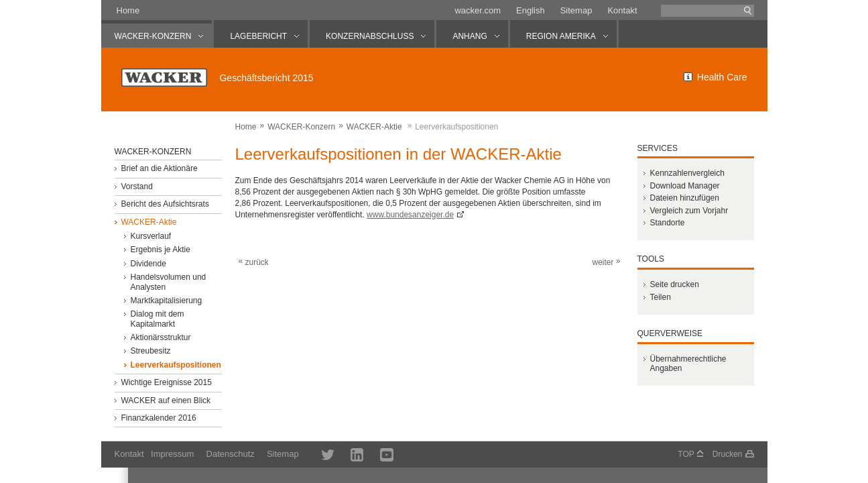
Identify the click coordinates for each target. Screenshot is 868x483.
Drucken (728, 454)
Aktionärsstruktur (160, 337)
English (531, 10)
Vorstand (136, 186)
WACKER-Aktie (374, 127)
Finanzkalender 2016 (158, 418)
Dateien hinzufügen (684, 198)
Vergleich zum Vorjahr (689, 211)
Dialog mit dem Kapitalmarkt (157, 319)
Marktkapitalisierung (166, 301)
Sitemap (576, 10)
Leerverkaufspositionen (175, 365)
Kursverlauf (150, 236)
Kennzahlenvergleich (687, 173)
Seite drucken (674, 284)
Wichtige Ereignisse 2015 (166, 382)
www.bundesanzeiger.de (410, 215)
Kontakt (622, 10)
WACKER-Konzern (301, 127)
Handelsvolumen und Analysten (168, 282)
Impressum (172, 454)
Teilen (660, 297)
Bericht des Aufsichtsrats (165, 204)
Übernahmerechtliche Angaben (688, 364)
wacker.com (478, 10)
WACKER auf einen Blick (166, 400)
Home (128, 10)
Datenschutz (231, 454)
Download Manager (684, 186)
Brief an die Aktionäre (159, 168)
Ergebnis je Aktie (160, 250)
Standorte (667, 223)
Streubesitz (150, 351)
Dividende (148, 264)
